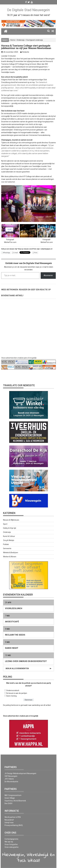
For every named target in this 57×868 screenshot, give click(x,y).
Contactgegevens (11, 839)
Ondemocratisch (13, 690)
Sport (5, 524)
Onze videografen (12, 847)
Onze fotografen (11, 844)
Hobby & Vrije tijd (10, 528)
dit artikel (47, 705)
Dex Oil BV (8, 803)
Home (13, 40)
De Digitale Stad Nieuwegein (28, 10)
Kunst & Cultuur (9, 536)
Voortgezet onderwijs (35, 40)
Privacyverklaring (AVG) (14, 825)
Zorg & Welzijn (9, 540)
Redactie (26, 52)
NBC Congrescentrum (13, 795)
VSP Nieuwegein (11, 776)
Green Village (10, 798)
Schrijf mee (9, 823)
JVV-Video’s (9, 779)
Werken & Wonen (10, 557)
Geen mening (11, 696)
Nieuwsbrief (9, 820)
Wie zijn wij (9, 842)
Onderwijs (21, 40)
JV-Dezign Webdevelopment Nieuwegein (20, 773)
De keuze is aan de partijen (17, 693)
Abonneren (48, 275)
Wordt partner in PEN (13, 817)
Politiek (6, 544)
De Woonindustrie (11, 782)
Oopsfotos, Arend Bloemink (15, 801)
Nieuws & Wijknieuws (11, 520)
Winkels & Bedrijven (11, 553)
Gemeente (7, 548)
